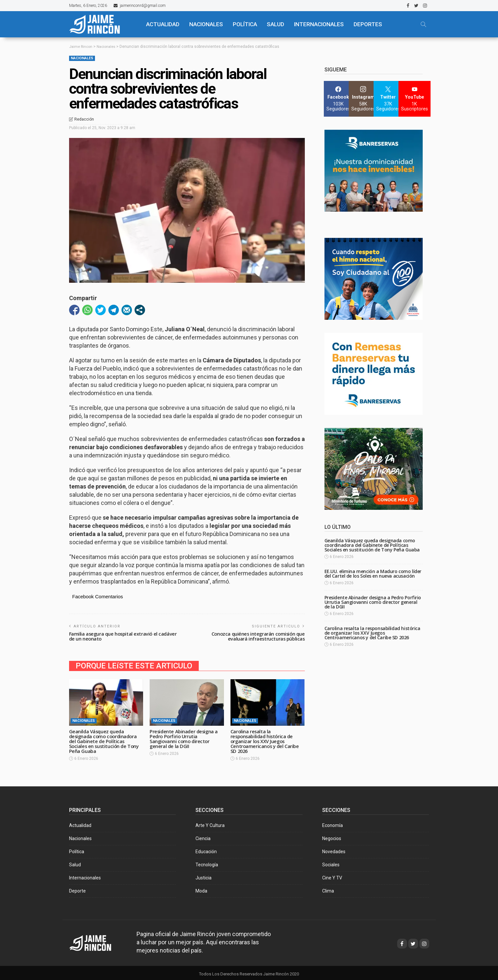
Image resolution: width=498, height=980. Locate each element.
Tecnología (207, 862)
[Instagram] (363, 99)
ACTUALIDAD (163, 24)
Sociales (331, 862)
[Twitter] (388, 99)
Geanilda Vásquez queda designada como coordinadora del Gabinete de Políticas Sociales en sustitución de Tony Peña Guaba (105, 740)
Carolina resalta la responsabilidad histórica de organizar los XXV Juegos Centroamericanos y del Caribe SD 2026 (266, 740)
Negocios (332, 836)
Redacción (84, 119)
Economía (332, 823)
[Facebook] (338, 99)
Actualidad (80, 823)
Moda (201, 889)
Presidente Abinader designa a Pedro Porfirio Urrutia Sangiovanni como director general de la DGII (185, 737)
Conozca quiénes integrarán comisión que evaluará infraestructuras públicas (257, 636)
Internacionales (319, 24)
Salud (75, 862)
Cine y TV (332, 875)
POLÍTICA (245, 24)
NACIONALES (206, 24)
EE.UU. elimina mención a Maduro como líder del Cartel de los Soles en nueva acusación (373, 574)
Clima (328, 889)
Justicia (203, 875)
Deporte (77, 889)
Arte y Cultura (210, 823)
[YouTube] (415, 99)
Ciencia (203, 836)
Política (77, 849)
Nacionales (82, 58)
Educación (206, 849)
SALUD (276, 24)
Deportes (368, 24)
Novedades (334, 849)
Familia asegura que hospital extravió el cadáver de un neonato (124, 636)
